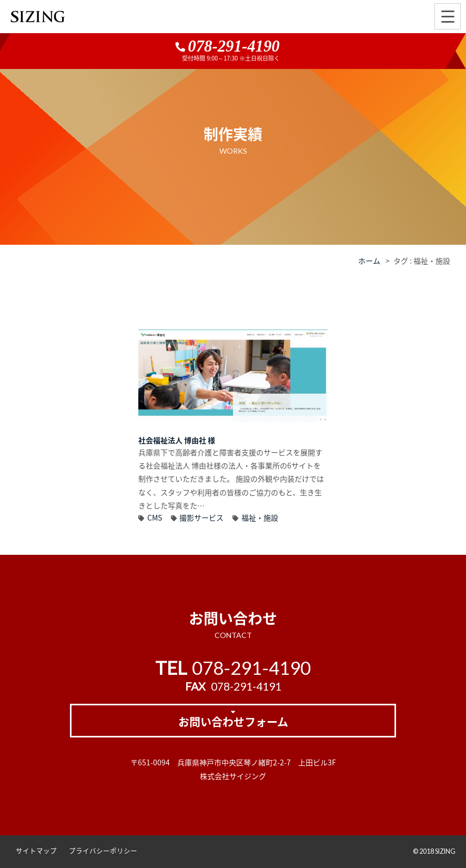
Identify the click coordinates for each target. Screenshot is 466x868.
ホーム (369, 261)
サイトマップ (36, 850)
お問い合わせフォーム (233, 721)
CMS (155, 517)
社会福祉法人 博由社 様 (177, 440)
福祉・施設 (260, 517)
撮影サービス (201, 517)
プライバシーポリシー (103, 850)
